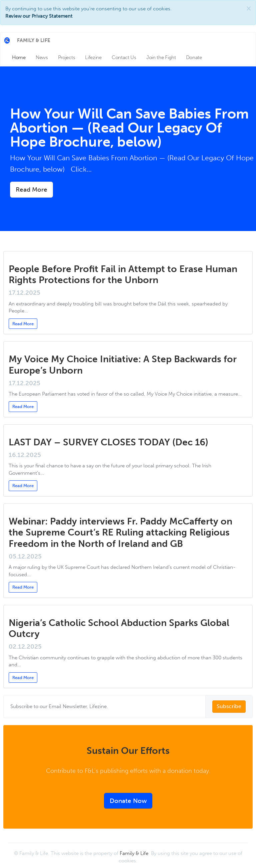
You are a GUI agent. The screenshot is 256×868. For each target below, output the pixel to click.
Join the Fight (161, 57)
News (42, 57)
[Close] (249, 9)
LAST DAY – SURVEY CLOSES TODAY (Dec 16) (110, 442)
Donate (194, 57)
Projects (67, 57)
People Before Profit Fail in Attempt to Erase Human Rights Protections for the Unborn (123, 275)
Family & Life (134, 853)
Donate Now (128, 801)
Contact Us (124, 57)
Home (19, 57)
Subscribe (229, 706)
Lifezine (93, 57)
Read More (31, 189)
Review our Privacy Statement (39, 16)
